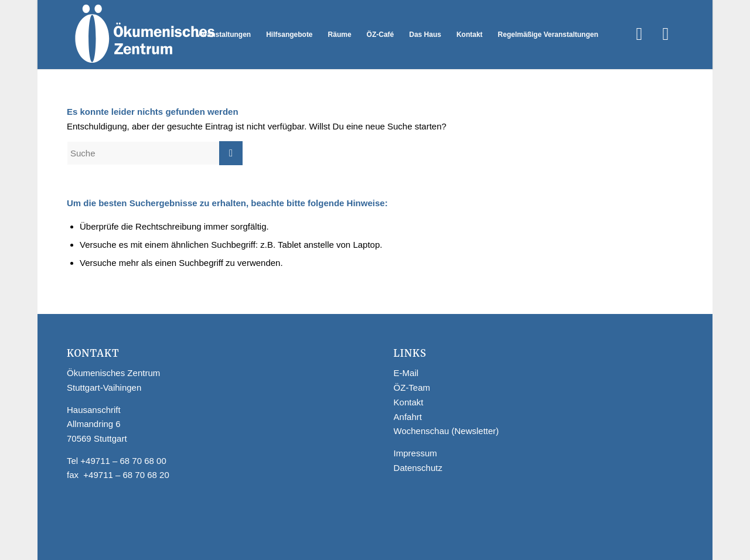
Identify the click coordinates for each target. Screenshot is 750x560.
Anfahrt (408, 417)
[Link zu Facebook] (639, 34)
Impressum (415, 453)
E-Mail (406, 373)
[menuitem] (224, 35)
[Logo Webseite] (144, 35)
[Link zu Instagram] (666, 34)
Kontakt (409, 402)
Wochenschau (422, 431)
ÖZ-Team (412, 387)
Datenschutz (418, 468)
